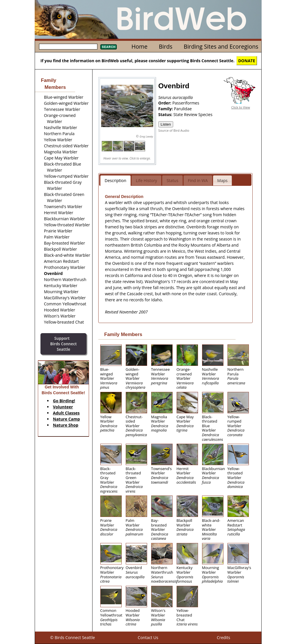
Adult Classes (66, 413)
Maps (223, 180)
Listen (166, 124)
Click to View (241, 107)
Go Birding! (64, 401)
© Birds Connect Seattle (73, 637)
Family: (166, 109)
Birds (165, 46)
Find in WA (198, 180)
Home (139, 46)
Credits (223, 637)
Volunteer (63, 407)
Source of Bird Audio (174, 130)
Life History (147, 180)
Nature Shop (66, 425)
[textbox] (68, 47)
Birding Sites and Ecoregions (221, 46)
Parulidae (183, 109)
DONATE (247, 61)
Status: (166, 114)
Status (172, 180)
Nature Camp (66, 419)
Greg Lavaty (146, 136)
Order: (165, 103)
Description (115, 180)
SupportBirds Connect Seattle (63, 344)
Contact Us (148, 637)
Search (109, 47)
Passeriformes (186, 103)
